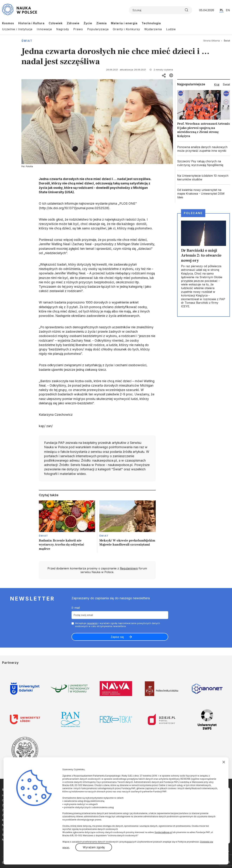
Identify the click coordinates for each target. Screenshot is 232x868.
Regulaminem (129, 568)
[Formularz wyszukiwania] (160, 10)
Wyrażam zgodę (94, 847)
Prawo (78, 29)
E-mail (76, 608)
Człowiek (56, 23)
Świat (27, 41)
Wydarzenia (153, 29)
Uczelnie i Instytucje (17, 29)
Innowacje (44, 29)
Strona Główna (212, 41)
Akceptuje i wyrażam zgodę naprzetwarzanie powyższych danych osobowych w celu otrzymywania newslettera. (117, 625)
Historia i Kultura (31, 23)
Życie (88, 23)
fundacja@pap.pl (163, 832)
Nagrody (63, 29)
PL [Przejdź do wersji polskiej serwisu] (222, 10)
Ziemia (101, 23)
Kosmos (8, 23)
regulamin (92, 623)
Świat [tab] (226, 84)
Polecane (193, 213)
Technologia (151, 23)
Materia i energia (124, 23)
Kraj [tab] (217, 84)
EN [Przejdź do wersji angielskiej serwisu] (228, 10)
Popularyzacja (98, 29)
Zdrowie (73, 23)
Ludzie (171, 29)
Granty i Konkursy (126, 29)
